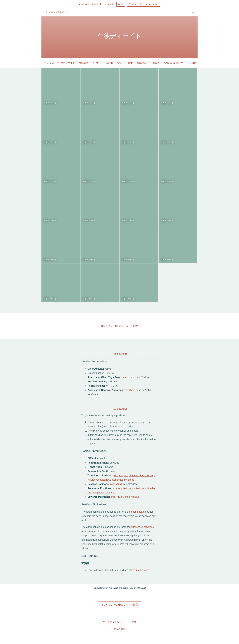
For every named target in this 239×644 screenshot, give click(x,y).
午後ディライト (66, 63)
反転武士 (84, 63)
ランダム (49, 63)
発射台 (193, 63)
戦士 (130, 63)
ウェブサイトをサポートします (120, 622)
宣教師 (109, 63)
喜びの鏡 (97, 63)
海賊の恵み (143, 63)
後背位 (120, 63)
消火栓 (156, 63)
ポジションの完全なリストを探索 (120, 326)
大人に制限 (120, 629)
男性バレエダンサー (174, 63)
